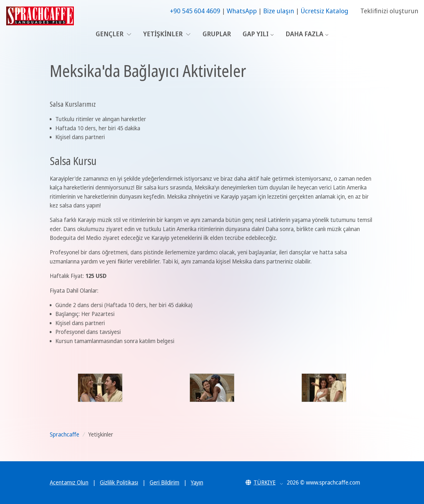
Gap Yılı (256, 34)
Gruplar (217, 34)
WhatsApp (242, 11)
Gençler (114, 34)
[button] (264, 482)
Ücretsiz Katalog (324, 11)
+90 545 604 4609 (195, 11)
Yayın (197, 482)
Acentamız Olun (69, 482)
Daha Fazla (304, 34)
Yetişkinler (167, 34)
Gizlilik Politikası (119, 482)
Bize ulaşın (279, 11)
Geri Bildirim (164, 482)
